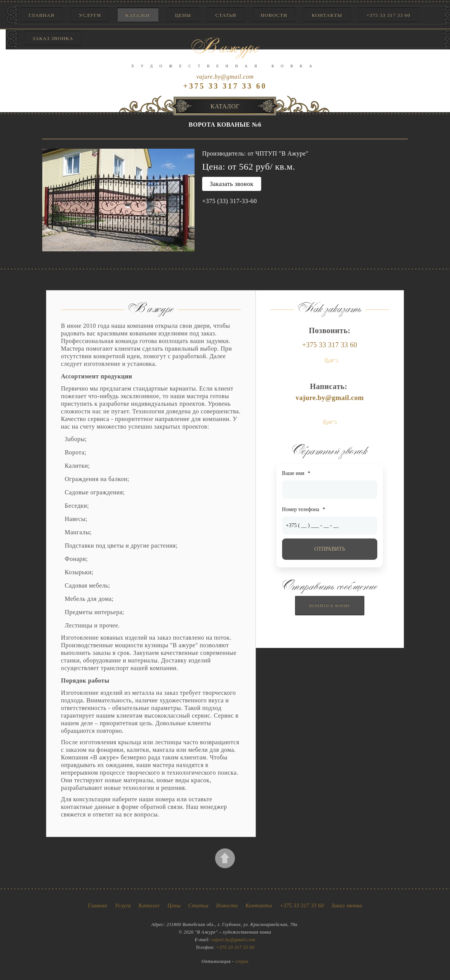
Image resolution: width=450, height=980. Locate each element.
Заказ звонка (347, 906)
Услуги (90, 15)
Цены (183, 15)
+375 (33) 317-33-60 (230, 201)
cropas (242, 961)
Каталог (138, 15)
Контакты (327, 15)
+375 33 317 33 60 (389, 15)
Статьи (226, 15)
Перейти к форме (330, 606)
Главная (41, 15)
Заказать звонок (232, 184)
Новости (274, 15)
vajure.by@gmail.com (225, 77)
